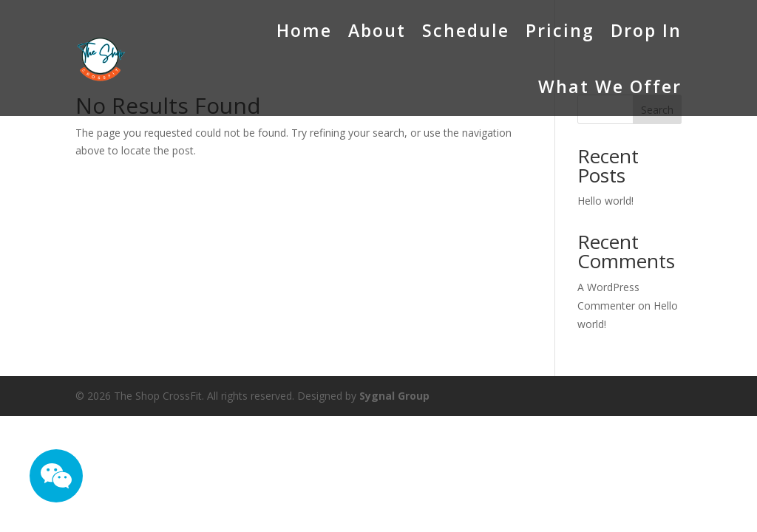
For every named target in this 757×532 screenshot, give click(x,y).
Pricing (560, 30)
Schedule (466, 30)
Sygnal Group (394, 396)
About (377, 30)
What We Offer (610, 86)
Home (304, 30)
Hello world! (605, 201)
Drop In (646, 30)
